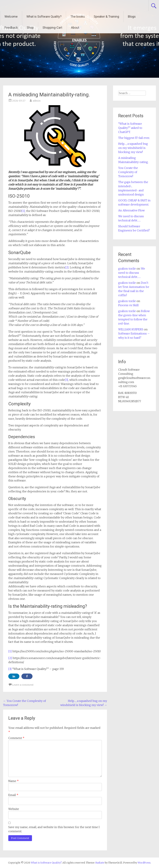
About (75, 28)
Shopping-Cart (52, 28)
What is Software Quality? (44, 16)
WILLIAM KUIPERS (131, 329)
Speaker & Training (106, 16)
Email (13, 795)
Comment (16, 738)
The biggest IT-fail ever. (134, 138)
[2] (67, 267)
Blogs (132, 16)
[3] (66, 380)
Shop (30, 28)
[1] (23, 211)
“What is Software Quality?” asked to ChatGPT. (130, 128)
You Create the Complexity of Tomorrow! (128, 172)
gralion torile (127, 269)
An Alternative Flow (131, 210)
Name (13, 781)
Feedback (11, 28)
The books (78, 16)
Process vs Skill (128, 305)
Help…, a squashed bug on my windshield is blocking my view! (133, 148)
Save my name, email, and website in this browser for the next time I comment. (54, 829)
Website (14, 809)
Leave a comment (23, 685)
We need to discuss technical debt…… (132, 273)
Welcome (11, 16)
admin (37, 101)
